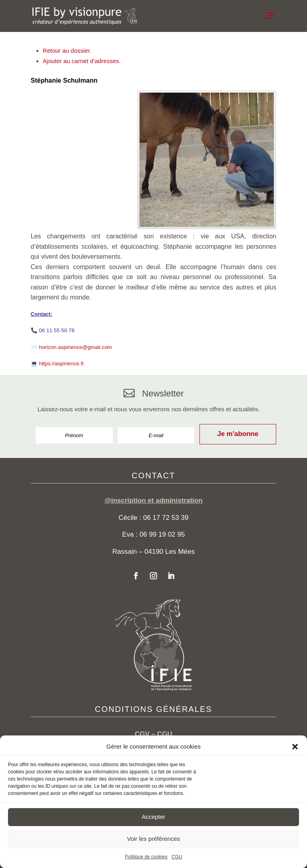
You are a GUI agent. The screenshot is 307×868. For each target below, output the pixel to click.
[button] (295, 747)
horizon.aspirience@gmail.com (76, 347)
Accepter (153, 817)
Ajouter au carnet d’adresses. (82, 61)
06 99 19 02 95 (162, 534)
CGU (177, 857)
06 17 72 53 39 (166, 518)
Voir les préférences (154, 839)
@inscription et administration (153, 500)
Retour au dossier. (67, 51)
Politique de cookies (146, 857)
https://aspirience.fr (62, 364)
